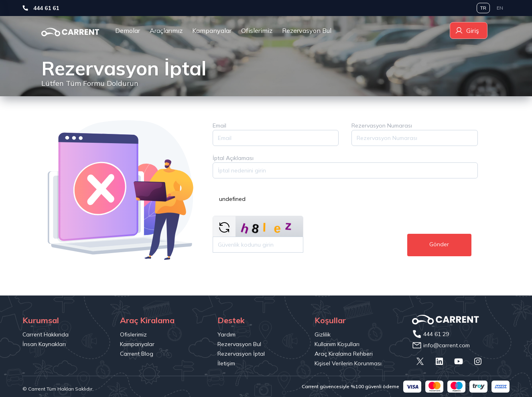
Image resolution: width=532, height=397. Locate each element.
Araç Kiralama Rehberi (344, 354)
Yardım (226, 334)
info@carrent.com (447, 345)
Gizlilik (323, 334)
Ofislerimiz (257, 30)
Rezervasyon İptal (241, 354)
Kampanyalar (212, 30)
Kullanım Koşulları (337, 344)
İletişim (226, 363)
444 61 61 (65, 8)
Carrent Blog (137, 354)
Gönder (439, 244)
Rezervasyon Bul (307, 30)
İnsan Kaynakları (44, 344)
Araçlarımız (166, 30)
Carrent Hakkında (46, 334)
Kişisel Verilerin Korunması (348, 363)
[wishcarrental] (70, 32)
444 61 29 (436, 334)
